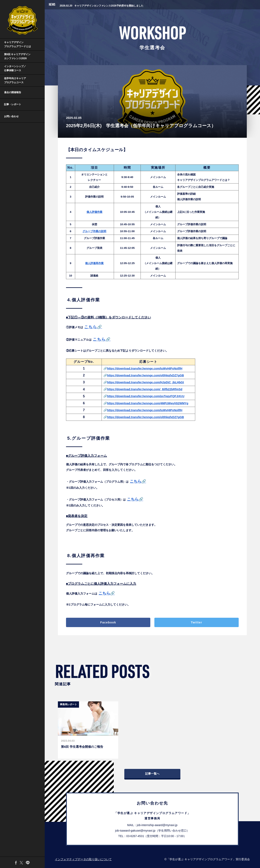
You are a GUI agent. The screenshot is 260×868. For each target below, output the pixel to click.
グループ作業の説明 (94, 231)
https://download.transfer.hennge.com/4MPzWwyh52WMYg (148, 403)
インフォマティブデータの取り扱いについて (83, 859)
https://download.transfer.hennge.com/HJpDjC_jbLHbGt (146, 382)
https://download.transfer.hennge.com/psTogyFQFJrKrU (146, 396)
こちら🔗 (138, 481)
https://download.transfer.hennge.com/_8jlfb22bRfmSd (145, 389)
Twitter (197, 622)
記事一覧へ (152, 774)
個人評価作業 (94, 212)
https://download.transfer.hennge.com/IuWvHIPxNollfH (145, 368)
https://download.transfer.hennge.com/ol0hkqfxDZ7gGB (146, 375)
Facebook (108, 622)
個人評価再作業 (94, 263)
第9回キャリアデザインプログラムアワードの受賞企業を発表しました (106, 4)
